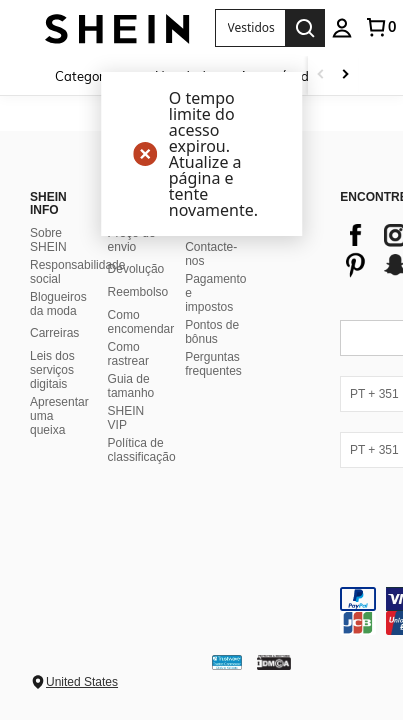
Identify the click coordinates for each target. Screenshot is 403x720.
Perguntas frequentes (213, 364)
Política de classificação (142, 450)
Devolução (136, 269)
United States (82, 682)
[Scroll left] (321, 75)
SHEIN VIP (126, 418)
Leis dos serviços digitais (52, 370)
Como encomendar (141, 322)
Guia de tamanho (131, 386)
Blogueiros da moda (58, 304)
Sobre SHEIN (48, 240)
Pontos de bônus (212, 332)
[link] (380, 27)
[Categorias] (95, 75)
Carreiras (54, 333)
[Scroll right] (345, 75)
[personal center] (342, 28)
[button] (250, 28)
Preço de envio (132, 240)
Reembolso (138, 292)
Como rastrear (128, 354)
